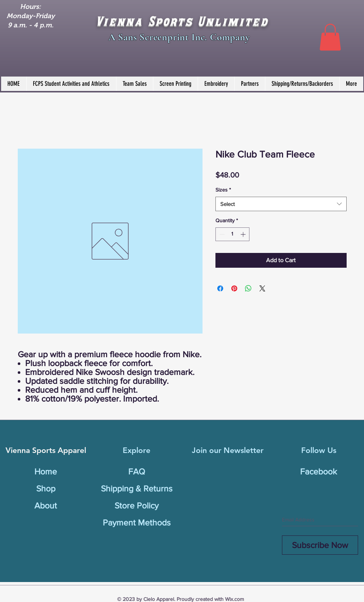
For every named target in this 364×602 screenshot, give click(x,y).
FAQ (137, 471)
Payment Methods (137, 522)
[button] (330, 37)
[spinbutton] (232, 234)
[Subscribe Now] (320, 545)
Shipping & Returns (137, 488)
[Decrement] (221, 234)
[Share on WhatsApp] (248, 288)
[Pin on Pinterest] (234, 288)
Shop (46, 488)
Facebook (319, 471)
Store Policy (137, 505)
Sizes (223, 190)
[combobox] (281, 204)
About (46, 505)
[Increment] (244, 234)
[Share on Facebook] (220, 288)
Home (46, 471)
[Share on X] (262, 288)
